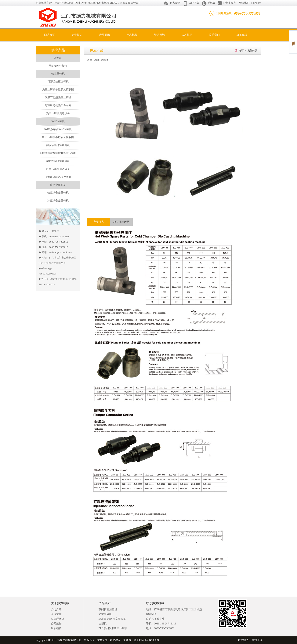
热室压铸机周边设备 (58, 113)
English (257, 3)
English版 (242, 35)
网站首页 (49, 35)
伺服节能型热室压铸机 (58, 97)
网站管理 (257, 640)
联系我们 (214, 35)
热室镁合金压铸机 (58, 193)
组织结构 (56, 628)
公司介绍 (56, 609)
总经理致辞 (58, 619)
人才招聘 (187, 35)
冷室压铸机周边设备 (58, 169)
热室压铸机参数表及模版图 (58, 89)
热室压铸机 (105, 614)
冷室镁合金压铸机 (58, 201)
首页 (241, 51)
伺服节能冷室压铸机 (58, 145)
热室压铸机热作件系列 (58, 105)
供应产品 (252, 51)
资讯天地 (159, 35)
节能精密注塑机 (58, 66)
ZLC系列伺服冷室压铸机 (113, 628)
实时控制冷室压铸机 (58, 161)
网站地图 (244, 3)
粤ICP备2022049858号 (147, 640)
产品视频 (132, 35)
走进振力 (77, 35)
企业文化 (56, 614)
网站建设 (115, 640)
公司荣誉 (56, 624)
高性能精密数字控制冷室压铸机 (58, 153)
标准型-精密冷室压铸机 (58, 129)
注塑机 (103, 624)
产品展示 (104, 35)
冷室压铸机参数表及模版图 (58, 137)
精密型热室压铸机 (58, 81)
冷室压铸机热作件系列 (58, 177)
